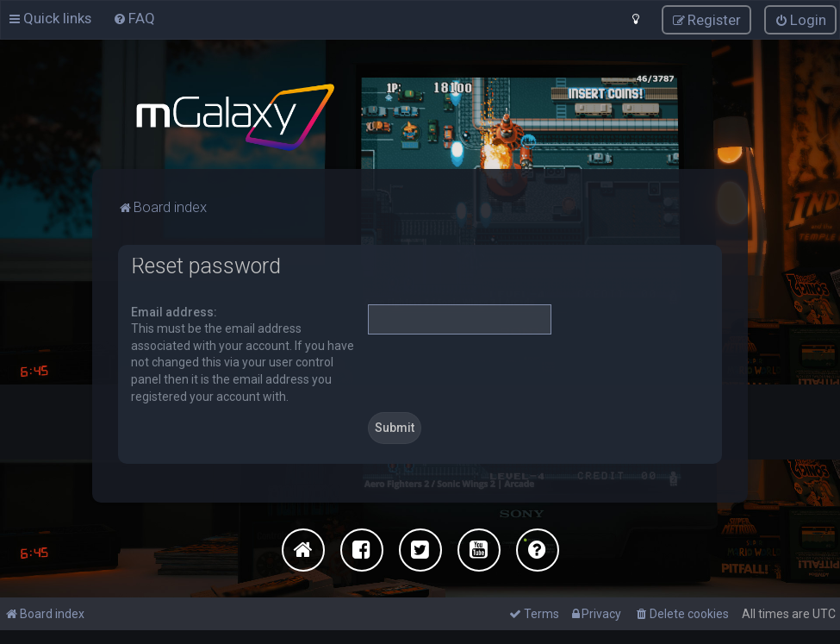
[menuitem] (134, 18)
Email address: (174, 311)
